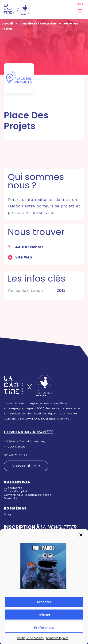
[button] (81, 535)
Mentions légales (57, 638)
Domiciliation (14, 498)
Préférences (44, 627)
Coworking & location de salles (27, 495)
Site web (24, 257)
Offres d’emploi (15, 491)
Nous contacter (26, 466)
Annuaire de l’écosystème (38, 23)
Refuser (44, 615)
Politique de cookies (30, 638)
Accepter (44, 602)
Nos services (17, 482)
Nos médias (15, 508)
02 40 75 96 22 (15, 455)
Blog (7, 514)
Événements (13, 488)
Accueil (8, 23)
